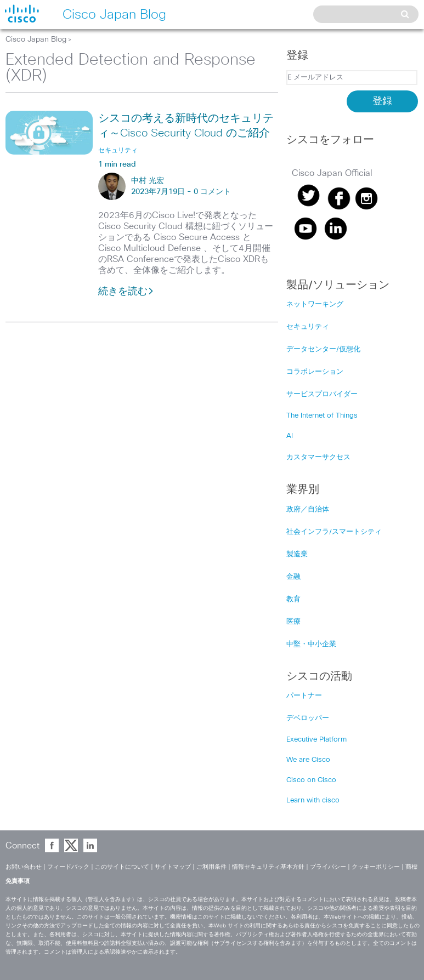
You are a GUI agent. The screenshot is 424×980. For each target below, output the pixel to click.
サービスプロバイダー (322, 394)
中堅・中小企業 (311, 644)
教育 (293, 599)
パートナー (304, 696)
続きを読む (126, 292)
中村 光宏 (148, 181)
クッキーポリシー (376, 867)
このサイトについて (122, 867)
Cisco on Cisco (311, 780)
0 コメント (212, 192)
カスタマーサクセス (318, 457)
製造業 (297, 554)
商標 (411, 867)
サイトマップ (173, 867)
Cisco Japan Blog (36, 39)
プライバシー (328, 867)
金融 (293, 577)
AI (290, 436)
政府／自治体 (308, 509)
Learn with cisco (313, 800)
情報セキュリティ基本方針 (268, 867)
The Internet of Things (322, 416)
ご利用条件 (211, 867)
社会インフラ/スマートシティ (334, 532)
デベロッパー (308, 718)
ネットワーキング (315, 304)
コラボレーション (315, 372)
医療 (293, 622)
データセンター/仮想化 (323, 349)
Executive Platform (316, 740)
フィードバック (68, 867)
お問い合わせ (24, 867)
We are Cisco (308, 760)
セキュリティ (308, 327)
